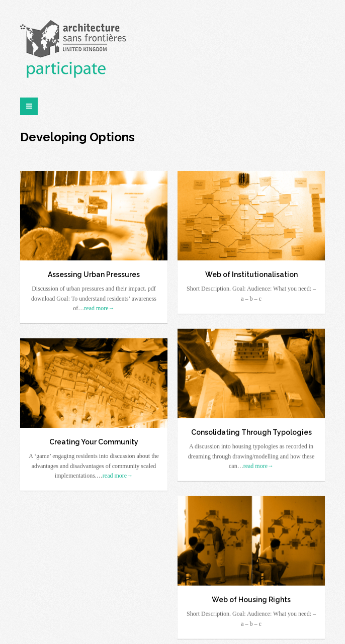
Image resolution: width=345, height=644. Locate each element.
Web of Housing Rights (251, 599)
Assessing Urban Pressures (94, 274)
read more (99, 308)
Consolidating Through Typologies (251, 431)
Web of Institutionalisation (251, 274)
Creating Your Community (94, 441)
